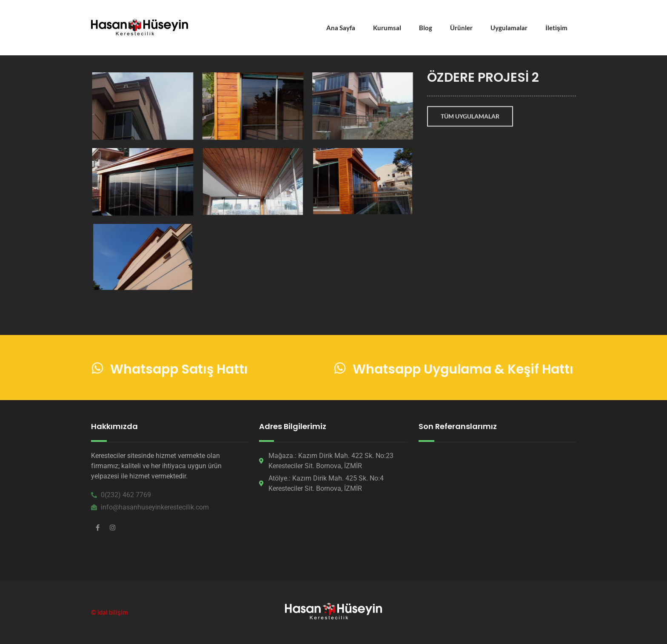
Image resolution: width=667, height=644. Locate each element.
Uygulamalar (509, 28)
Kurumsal (387, 28)
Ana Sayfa (341, 28)
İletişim (556, 28)
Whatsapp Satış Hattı (179, 371)
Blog (426, 28)
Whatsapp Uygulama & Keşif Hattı (463, 371)
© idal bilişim (109, 612)
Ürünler (461, 28)
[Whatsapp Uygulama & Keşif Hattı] (340, 369)
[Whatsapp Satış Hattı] (97, 369)
